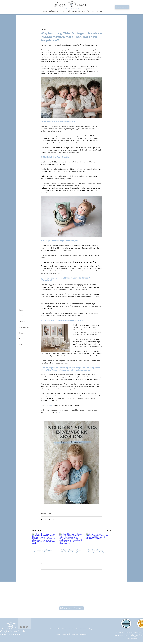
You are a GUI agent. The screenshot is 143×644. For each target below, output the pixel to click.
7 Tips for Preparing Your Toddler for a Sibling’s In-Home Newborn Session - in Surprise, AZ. (71, 551)
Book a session (24, 327)
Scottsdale (134, 637)
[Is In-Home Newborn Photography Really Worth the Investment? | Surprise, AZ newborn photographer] (99, 540)
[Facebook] (24, 627)
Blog (21, 344)
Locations (22, 316)
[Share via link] (54, 519)
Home (21, 310)
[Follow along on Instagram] (71, 608)
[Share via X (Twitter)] (46, 519)
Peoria (128, 637)
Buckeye (128, 638)
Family (49, 514)
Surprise (124, 637)
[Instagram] (21, 627)
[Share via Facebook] (41, 519)
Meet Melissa (23, 339)
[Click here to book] (122, 7)
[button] (108, 16)
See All (109, 530)
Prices (21, 333)
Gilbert (138, 638)
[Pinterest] (27, 627)
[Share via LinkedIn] (50, 519)
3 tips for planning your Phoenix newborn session (44, 551)
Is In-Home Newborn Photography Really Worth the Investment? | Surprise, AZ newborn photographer (98, 551)
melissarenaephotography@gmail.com (67, 634)
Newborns (44, 514)
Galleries (22, 322)
